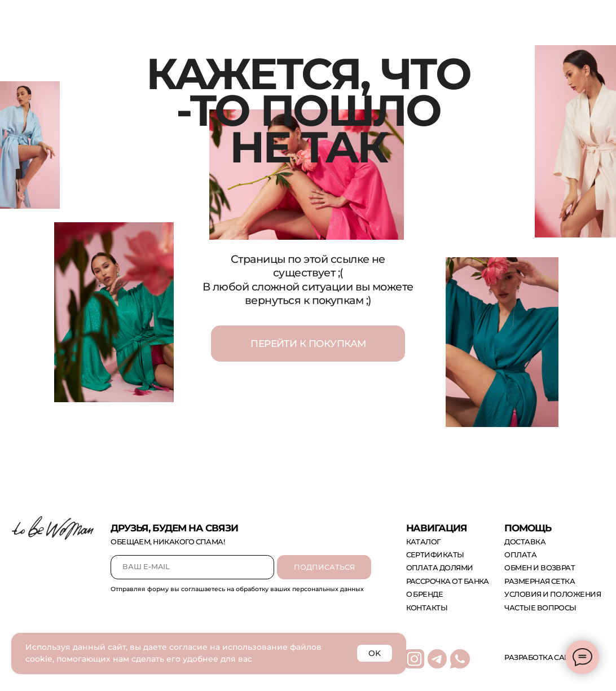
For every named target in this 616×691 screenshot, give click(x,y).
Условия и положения (553, 594)
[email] (192, 567)
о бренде (425, 594)
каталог (423, 542)
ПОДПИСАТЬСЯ (324, 567)
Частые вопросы (540, 608)
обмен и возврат (540, 568)
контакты (427, 608)
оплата (520, 555)
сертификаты (435, 555)
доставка (525, 542)
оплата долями (440, 568)
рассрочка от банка (448, 581)
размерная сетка (540, 581)
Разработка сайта (542, 657)
